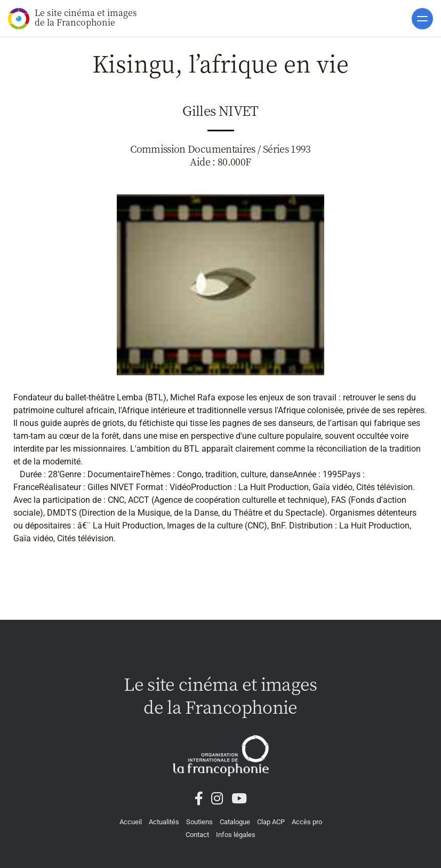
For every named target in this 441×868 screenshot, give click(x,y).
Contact (197, 835)
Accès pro (307, 822)
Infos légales (236, 835)
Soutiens (199, 822)
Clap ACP (271, 822)
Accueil (131, 822)
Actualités (164, 822)
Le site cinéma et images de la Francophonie (73, 18)
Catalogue (235, 822)
